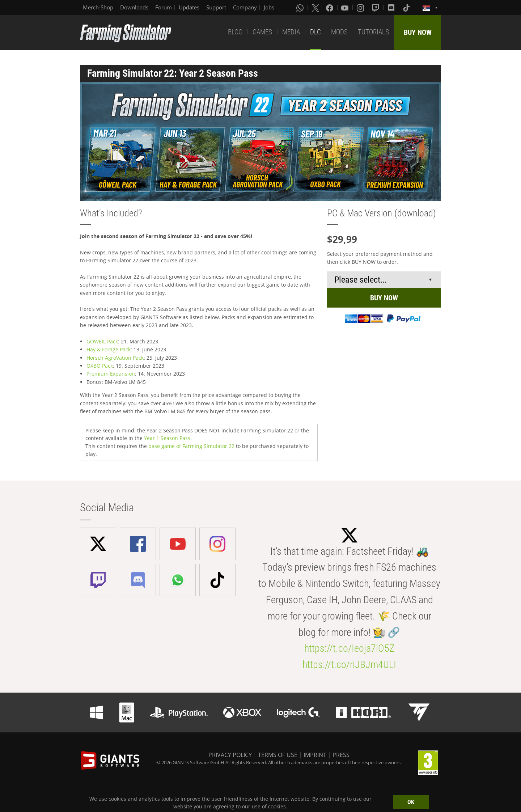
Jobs (269, 7)
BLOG (235, 32)
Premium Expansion (111, 374)
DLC (315, 32)
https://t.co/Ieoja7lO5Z (350, 648)
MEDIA (291, 32)
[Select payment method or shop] (384, 280)
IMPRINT (315, 755)
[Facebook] (330, 8)
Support (216, 7)
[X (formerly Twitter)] (315, 8)
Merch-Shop (98, 7)
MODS (339, 32)
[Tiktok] (407, 8)
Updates (189, 7)
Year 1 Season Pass (167, 438)
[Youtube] (346, 8)
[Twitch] (376, 8)
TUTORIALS (373, 32)
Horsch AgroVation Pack (115, 358)
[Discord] (392, 8)
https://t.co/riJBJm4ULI (349, 665)
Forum (164, 7)
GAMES (262, 32)
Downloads (134, 7)
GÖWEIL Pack (102, 341)
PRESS (341, 755)
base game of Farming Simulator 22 (191, 446)
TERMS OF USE (278, 755)
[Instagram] (361, 8)
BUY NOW (418, 32)
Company (245, 7)
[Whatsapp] (301, 8)
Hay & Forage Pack (109, 349)
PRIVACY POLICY (230, 755)
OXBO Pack (100, 366)
